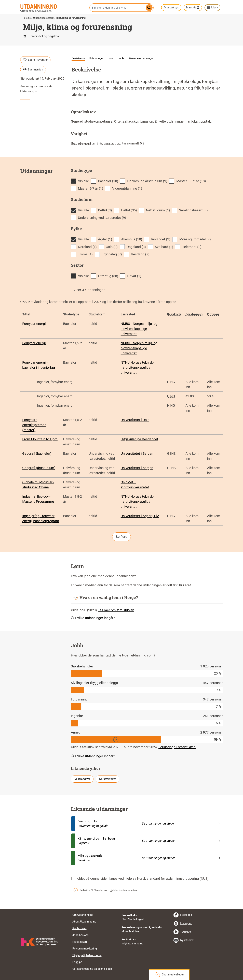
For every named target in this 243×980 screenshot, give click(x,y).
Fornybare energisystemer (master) (34, 425)
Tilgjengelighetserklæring (87, 955)
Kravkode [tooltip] (174, 314)
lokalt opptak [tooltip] (201, 121)
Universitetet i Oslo (135, 420)
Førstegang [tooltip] (194, 314)
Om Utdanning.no (83, 915)
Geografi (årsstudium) (39, 468)
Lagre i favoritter (35, 60)
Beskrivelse (78, 58)
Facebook (186, 915)
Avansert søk (171, 8)
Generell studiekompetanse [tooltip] (92, 121)
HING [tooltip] (171, 382)
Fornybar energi (34, 324)
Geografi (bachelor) (37, 454)
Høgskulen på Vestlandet (139, 439)
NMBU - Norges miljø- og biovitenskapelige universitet (139, 329)
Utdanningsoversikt (43, 18)
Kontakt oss (79, 928)
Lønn (111, 58)
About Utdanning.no (84, 922)
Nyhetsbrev (187, 940)
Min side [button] (191, 8)
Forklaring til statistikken (177, 747)
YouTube (185, 932)
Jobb (121, 58)
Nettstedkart (80, 942)
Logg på (77, 962)
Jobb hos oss (80, 935)
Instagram (186, 923)
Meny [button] (215, 8)
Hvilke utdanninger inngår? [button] (93, 618)
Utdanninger (96, 58)
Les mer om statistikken (116, 610)
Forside (27, 18)
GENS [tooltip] (171, 454)
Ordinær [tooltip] (213, 314)
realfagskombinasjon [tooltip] (137, 121)
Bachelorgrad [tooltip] (81, 143)
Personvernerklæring (85, 949)
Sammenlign (33, 70)
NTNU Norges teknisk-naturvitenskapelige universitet (137, 368)
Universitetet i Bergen (137, 454)
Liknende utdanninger (141, 58)
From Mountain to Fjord (40, 439)
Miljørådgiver (82, 779)
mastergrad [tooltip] (113, 143)
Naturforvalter (107, 779)
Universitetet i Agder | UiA (140, 516)
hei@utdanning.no (132, 944)
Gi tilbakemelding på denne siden (92, 969)
